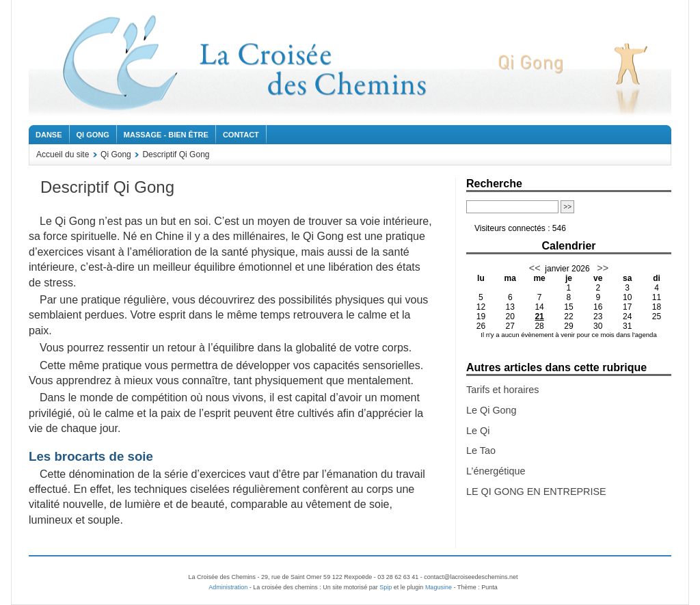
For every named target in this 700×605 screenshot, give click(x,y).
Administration (228, 587)
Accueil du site (63, 154)
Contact (241, 135)
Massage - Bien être (166, 135)
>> (601, 268)
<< (535, 268)
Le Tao (481, 451)
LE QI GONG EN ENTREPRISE (536, 492)
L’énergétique (496, 471)
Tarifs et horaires (502, 390)
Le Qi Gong (492, 410)
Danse (49, 135)
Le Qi (478, 431)
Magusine (439, 587)
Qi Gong (93, 135)
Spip (386, 587)
